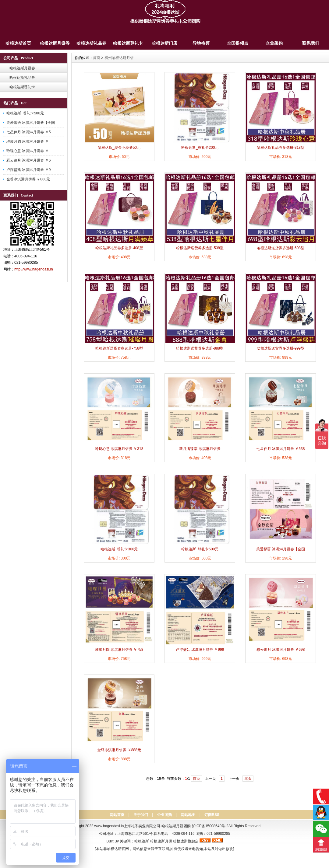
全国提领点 (238, 43)
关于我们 (141, 815)
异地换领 (201, 43)
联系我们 (311, 43)
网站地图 (188, 815)
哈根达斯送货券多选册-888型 (200, 348)
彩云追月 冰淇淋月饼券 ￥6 (28, 160)
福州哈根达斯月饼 (119, 58)
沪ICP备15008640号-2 (210, 826)
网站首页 (117, 815)
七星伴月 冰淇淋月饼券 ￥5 (28, 132)
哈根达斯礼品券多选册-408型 (119, 248)
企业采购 (274, 43)
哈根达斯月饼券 (55, 43)
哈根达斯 (142, 841)
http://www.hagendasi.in (34, 269)
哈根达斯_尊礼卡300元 (119, 549)
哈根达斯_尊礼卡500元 (25, 113)
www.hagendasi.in (109, 826)
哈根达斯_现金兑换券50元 (119, 148)
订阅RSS (212, 815)
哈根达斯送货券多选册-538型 (200, 248)
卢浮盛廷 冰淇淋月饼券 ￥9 (28, 170)
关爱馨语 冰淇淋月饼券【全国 (31, 123)
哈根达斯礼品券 (91, 43)
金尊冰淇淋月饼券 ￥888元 (28, 179)
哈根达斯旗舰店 (186, 841)
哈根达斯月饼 (161, 841)
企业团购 (164, 815)
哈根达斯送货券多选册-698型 (281, 248)
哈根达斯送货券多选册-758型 (119, 348)
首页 (97, 58)
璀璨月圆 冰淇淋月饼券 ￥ (28, 141)
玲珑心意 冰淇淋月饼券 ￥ (28, 151)
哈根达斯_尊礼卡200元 (200, 148)
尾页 (248, 779)
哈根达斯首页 (18, 43)
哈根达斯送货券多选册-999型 (281, 348)
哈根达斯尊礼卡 (128, 43)
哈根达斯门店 (164, 43)
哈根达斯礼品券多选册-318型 (281, 148)
